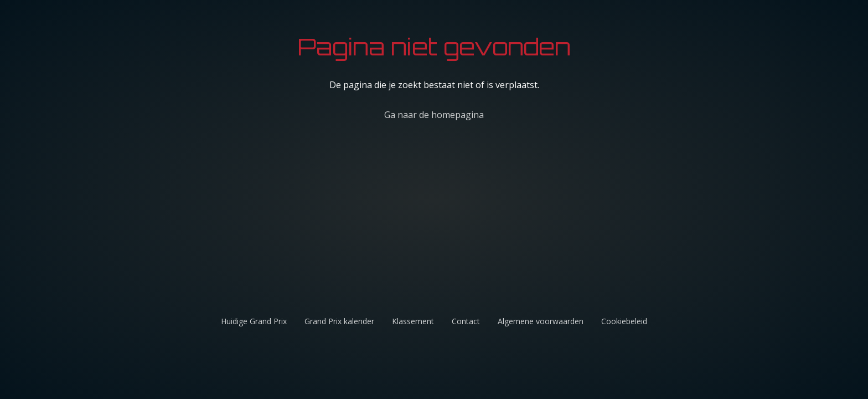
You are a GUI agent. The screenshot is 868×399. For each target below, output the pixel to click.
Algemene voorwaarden (541, 321)
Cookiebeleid (624, 321)
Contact (466, 321)
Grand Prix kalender (339, 321)
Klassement (413, 321)
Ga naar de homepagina (434, 115)
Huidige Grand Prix (254, 321)
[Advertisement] (523, 225)
